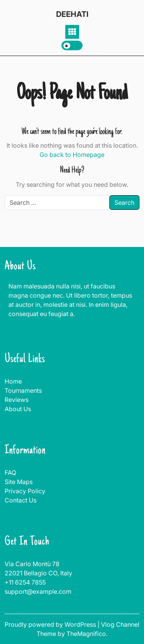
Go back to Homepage (72, 155)
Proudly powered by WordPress (51, 624)
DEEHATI (72, 14)
